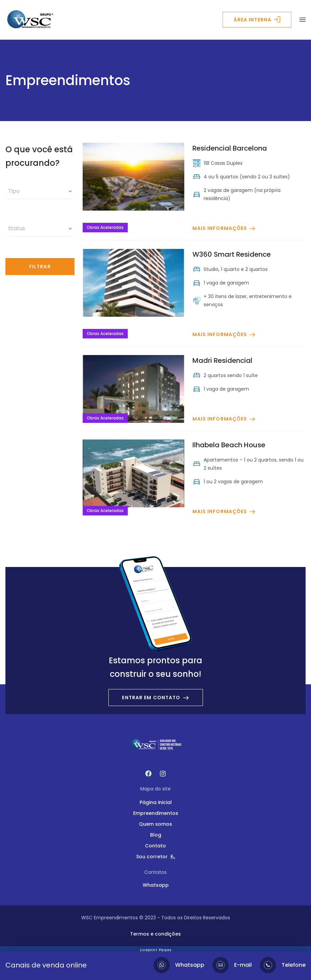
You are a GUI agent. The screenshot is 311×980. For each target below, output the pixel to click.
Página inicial (156, 802)
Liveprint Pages (156, 950)
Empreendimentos (156, 813)
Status (40, 228)
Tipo (40, 191)
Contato (155, 846)
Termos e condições (155, 934)
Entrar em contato (155, 698)
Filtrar (40, 267)
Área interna (257, 20)
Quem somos (155, 824)
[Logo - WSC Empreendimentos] (30, 20)
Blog (156, 835)
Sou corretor (156, 857)
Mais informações (224, 228)
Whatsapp (156, 885)
